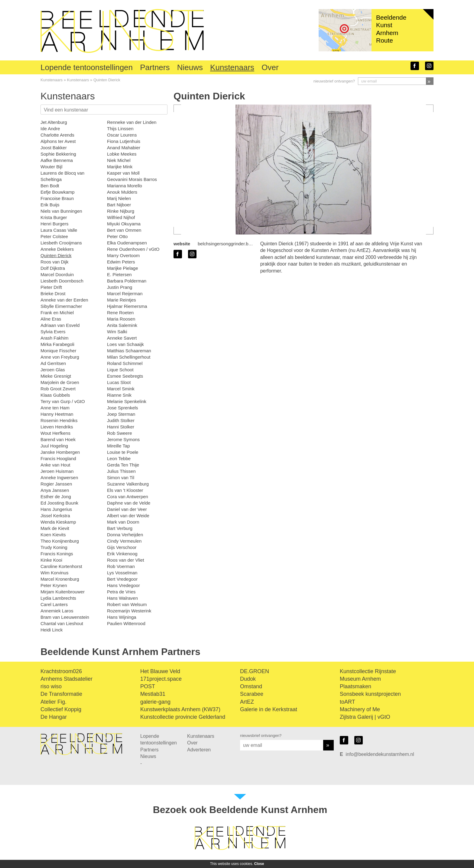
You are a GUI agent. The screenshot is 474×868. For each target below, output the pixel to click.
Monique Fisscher (58, 351)
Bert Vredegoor (122, 579)
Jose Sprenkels (123, 408)
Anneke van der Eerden (64, 300)
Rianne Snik (119, 395)
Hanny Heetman (57, 414)
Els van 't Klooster (125, 490)
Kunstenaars (232, 67)
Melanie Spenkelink (127, 401)
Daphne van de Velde (129, 503)
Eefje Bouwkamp (58, 192)
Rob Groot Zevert (58, 389)
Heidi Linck (52, 630)
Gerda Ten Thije (123, 465)
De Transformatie (61, 694)
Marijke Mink (120, 167)
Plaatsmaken (355, 686)
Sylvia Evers (53, 332)
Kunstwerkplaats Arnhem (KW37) (180, 709)
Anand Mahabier (124, 148)
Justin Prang (120, 287)
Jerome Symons (123, 439)
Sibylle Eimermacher (61, 306)
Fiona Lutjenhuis (124, 141)
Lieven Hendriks (57, 427)
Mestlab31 (153, 694)
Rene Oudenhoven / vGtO (133, 249)
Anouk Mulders (122, 192)
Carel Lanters (54, 604)
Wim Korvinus (55, 573)
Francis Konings (57, 554)
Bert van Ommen (124, 230)
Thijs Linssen (120, 129)
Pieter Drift (51, 287)
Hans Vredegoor (123, 585)
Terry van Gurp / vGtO (63, 401)
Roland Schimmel (125, 363)
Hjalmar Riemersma (127, 306)
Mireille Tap (118, 446)
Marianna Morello (125, 186)
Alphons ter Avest (58, 141)
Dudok (248, 679)
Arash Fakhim (55, 338)
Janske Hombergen (60, 452)
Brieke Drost (53, 294)
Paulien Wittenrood (126, 623)
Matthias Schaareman (129, 351)
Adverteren (199, 750)
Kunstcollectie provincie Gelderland (183, 717)
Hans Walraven (122, 598)
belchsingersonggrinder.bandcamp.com (237, 244)
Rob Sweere (120, 433)
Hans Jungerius (56, 509)
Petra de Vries (121, 592)
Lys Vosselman (122, 573)
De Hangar (54, 717)
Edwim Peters (121, 262)
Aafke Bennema (57, 160)
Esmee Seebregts (125, 376)
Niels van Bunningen (61, 211)
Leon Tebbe (119, 458)
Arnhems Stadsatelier (67, 679)
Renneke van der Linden (132, 122)
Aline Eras (51, 319)
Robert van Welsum (127, 604)
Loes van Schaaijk (125, 344)
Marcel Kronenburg (60, 579)
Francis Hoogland (58, 458)
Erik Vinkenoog (122, 554)
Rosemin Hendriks (59, 420)
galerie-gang (155, 702)
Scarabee (252, 694)
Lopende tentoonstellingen (87, 67)
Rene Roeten (120, 313)
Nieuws (190, 67)
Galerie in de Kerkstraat (269, 709)
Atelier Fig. (54, 702)
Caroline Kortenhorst (61, 566)
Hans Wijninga (122, 617)
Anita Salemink (122, 325)
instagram (429, 66)
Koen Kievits (53, 535)
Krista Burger (54, 217)
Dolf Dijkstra (53, 268)
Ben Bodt (50, 186)
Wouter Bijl (51, 167)
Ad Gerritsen (53, 363)
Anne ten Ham (55, 408)
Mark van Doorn (123, 522)
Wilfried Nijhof (121, 217)
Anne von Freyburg (60, 357)
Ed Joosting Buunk (59, 503)
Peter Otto (117, 236)
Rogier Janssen (56, 484)
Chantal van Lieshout (62, 623)
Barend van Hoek (58, 439)
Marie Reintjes (122, 300)
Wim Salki (117, 332)
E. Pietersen (119, 274)
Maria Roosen (121, 319)
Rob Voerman (121, 566)
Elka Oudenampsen (127, 243)
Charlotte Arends (57, 135)
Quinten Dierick (107, 80)
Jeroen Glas (53, 370)
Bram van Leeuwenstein (65, 617)
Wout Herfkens (55, 433)
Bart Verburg (120, 528)
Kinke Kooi (51, 560)
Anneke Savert (122, 338)
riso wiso (51, 686)
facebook (415, 66)
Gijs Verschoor (122, 547)
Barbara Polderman (127, 281)
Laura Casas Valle (59, 230)
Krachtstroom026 (61, 671)
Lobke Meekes (122, 154)
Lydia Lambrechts (58, 598)
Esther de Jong (56, 497)
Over (270, 67)
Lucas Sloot (119, 382)
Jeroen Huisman (57, 471)
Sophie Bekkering (58, 154)
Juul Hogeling (54, 446)
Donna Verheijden (125, 535)
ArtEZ (247, 702)
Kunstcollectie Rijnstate (368, 671)
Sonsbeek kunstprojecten (370, 694)
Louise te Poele (123, 452)
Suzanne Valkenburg (128, 484)
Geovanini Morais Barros (132, 179)
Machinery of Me (360, 709)
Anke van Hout (55, 465)
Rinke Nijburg (121, 211)
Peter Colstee (54, 236)
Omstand (251, 686)
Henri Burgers (55, 224)
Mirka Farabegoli (57, 344)
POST (148, 686)
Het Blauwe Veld (160, 671)
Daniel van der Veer (127, 509)
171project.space (161, 679)
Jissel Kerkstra (55, 516)
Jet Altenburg (54, 122)
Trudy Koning (54, 547)
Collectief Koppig (61, 709)
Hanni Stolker (121, 427)
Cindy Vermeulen (124, 541)
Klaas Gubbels (55, 395)
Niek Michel (119, 160)
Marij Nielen (119, 198)
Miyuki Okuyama (124, 224)
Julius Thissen (121, 471)
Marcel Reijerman (125, 294)
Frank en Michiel (57, 313)
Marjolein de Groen (60, 382)
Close (259, 864)
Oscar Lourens (122, 135)
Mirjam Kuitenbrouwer (63, 592)
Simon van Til (121, 478)
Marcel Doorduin (57, 274)
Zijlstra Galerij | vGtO (365, 717)
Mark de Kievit (55, 528)
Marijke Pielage (123, 268)
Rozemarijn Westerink (129, 611)
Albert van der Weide (128, 516)
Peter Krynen (54, 585)
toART (347, 702)
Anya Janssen (55, 490)
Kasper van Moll (123, 173)
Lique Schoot (120, 370)
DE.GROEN (255, 671)
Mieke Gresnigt (56, 376)
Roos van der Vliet (126, 560)
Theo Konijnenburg (60, 541)
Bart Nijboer (119, 205)
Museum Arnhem (360, 679)
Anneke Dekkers (57, 249)
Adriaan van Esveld (60, 325)
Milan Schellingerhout (129, 357)
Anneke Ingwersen (59, 478)
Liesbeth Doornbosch (62, 281)
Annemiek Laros (57, 611)
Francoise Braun (57, 198)
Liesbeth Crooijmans (61, 243)
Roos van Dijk (55, 262)
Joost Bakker (54, 148)
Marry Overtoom (123, 255)
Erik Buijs (50, 205)
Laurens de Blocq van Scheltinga (62, 176)
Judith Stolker (121, 420)
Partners (155, 67)
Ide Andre (50, 129)
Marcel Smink (121, 389)
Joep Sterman (121, 414)
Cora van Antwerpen (128, 497)
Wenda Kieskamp (58, 522)
